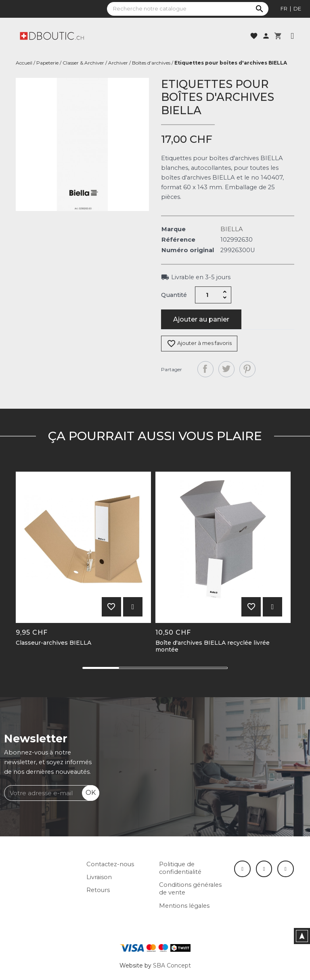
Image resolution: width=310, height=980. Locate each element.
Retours (98, 890)
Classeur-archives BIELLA (53, 643)
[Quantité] (207, 295)
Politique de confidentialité (180, 868)
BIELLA (232, 229)
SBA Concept (172, 965)
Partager (205, 369)
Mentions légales (184, 906)
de (297, 8)
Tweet (226, 369)
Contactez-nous (110, 864)
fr (284, 8)
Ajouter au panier (201, 319)
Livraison (99, 877)
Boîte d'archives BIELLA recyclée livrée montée (213, 646)
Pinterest (247, 369)
